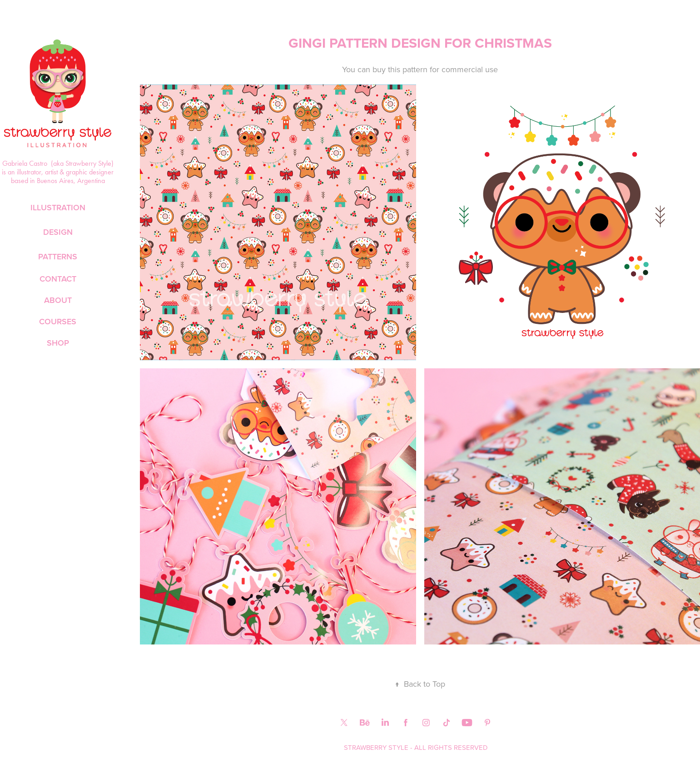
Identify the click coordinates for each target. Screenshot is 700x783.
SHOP (58, 343)
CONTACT (58, 279)
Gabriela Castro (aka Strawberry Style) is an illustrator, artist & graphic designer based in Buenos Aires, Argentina (59, 172)
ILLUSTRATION (58, 207)
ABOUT (58, 300)
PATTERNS (58, 256)
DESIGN (58, 232)
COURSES (58, 321)
